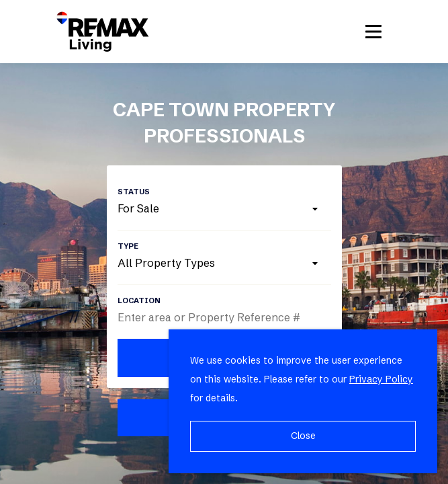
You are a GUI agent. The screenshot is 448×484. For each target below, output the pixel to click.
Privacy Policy (381, 379)
